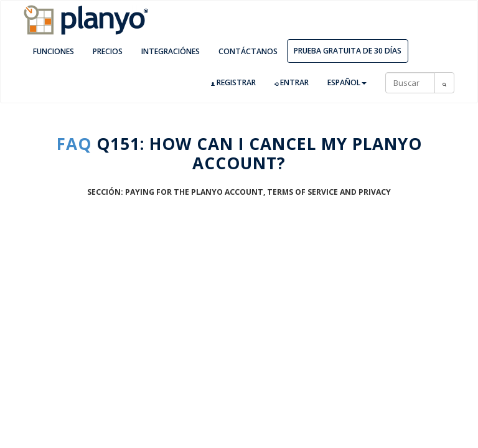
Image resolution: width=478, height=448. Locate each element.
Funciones (54, 51)
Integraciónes (171, 51)
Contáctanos (248, 51)
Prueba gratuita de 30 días (348, 51)
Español (347, 82)
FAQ (74, 144)
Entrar (292, 83)
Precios (108, 51)
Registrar (233, 83)
